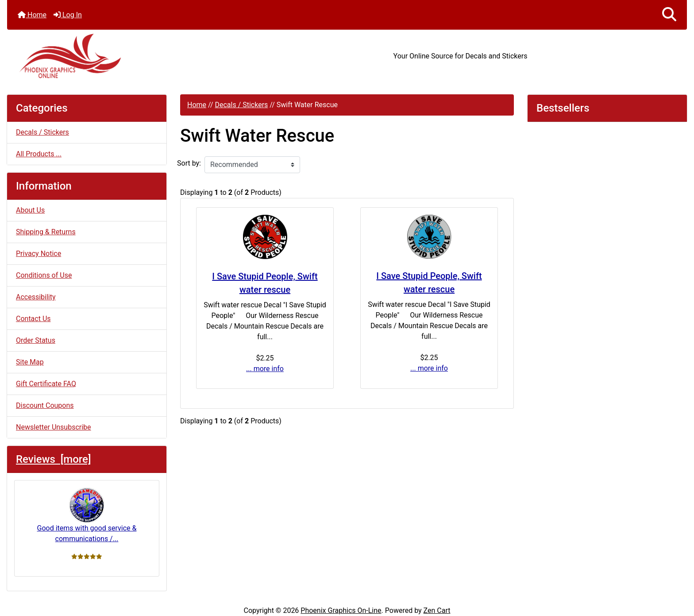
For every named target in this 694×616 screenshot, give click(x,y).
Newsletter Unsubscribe (54, 427)
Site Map (30, 362)
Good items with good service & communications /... (87, 515)
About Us (30, 210)
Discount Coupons (45, 405)
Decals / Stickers (241, 105)
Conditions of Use (44, 275)
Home (32, 15)
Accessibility (36, 297)
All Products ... (39, 154)
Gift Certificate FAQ (46, 384)
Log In (68, 15)
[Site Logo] (120, 56)
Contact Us (33, 319)
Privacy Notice (39, 254)
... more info (265, 369)
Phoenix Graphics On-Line (341, 610)
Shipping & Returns (46, 232)
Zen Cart (437, 610)
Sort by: (189, 163)
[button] (669, 15)
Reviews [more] (53, 459)
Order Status (36, 340)
